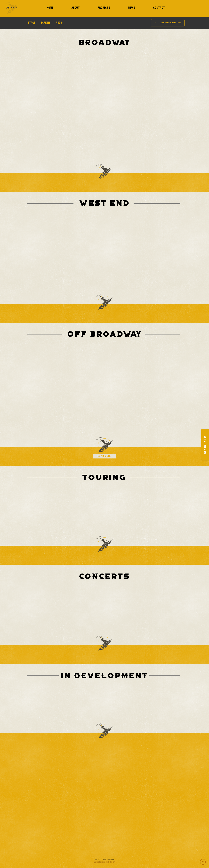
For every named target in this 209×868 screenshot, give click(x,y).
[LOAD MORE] (104, 456)
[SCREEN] (45, 23)
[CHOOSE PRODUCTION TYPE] (168, 23)
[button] (31, 23)
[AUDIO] (59, 23)
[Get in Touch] (205, 444)
